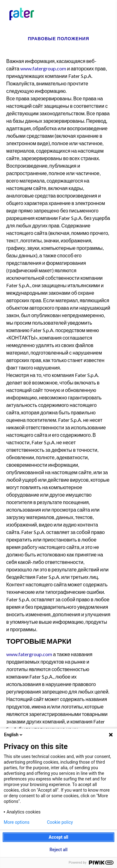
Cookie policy (60, 822)
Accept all (58, 837)
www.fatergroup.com (43, 68)
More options (17, 822)
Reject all (58, 850)
